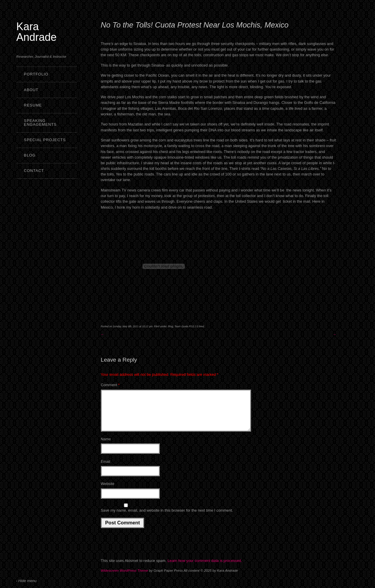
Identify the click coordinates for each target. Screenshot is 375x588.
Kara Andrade (36, 32)
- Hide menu (26, 581)
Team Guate (181, 326)
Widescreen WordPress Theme (124, 578)
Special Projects (45, 140)
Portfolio (36, 74)
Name (106, 446)
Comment (110, 385)
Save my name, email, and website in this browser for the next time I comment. (167, 517)
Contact (34, 171)
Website (108, 491)
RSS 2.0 (194, 326)
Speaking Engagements (40, 123)
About (31, 90)
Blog (30, 155)
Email (105, 469)
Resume (33, 105)
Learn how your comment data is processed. (205, 568)
